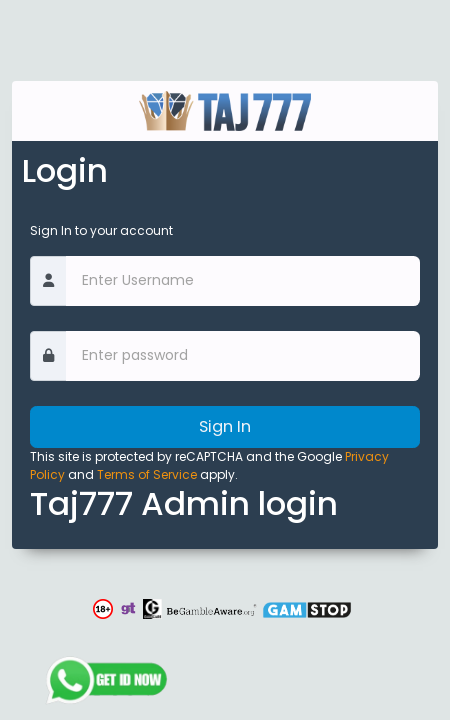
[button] (105, 609)
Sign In (225, 426)
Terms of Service (147, 474)
